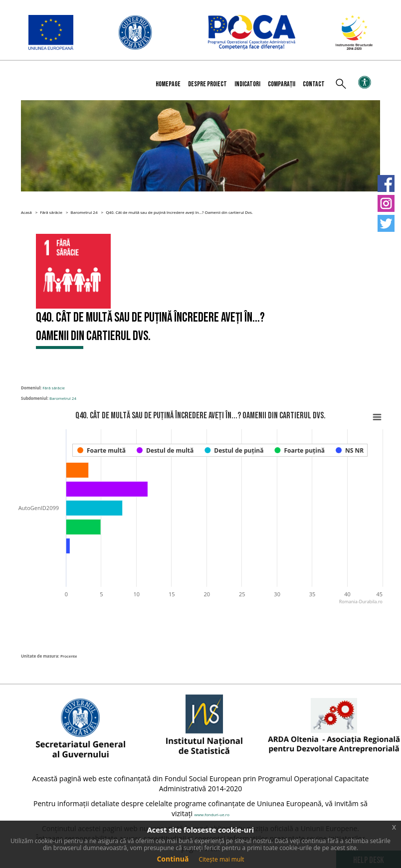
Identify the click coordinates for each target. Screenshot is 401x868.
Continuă (173, 859)
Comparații (282, 84)
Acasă (26, 212)
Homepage (168, 84)
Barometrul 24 (84, 212)
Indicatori (247, 84)
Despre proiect (207, 84)
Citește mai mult (221, 859)
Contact (314, 84)
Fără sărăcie (51, 212)
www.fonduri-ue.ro (212, 814)
